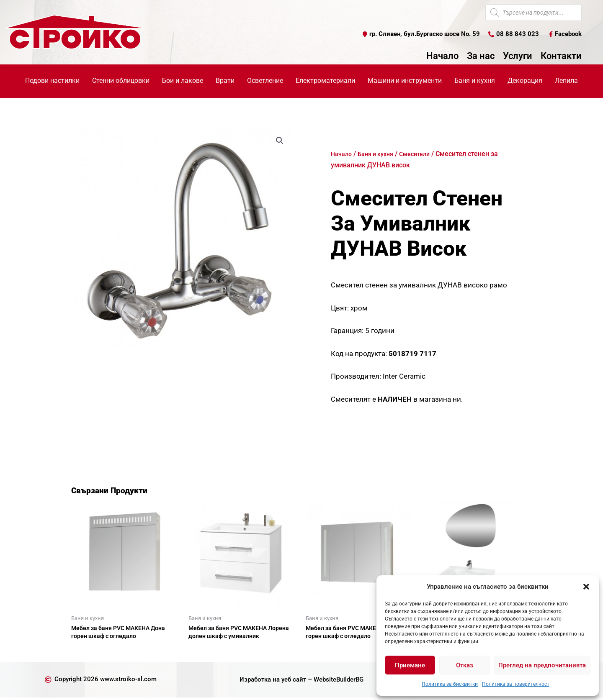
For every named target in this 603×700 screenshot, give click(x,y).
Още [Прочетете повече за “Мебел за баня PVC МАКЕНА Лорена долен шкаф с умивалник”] (205, 652)
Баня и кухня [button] (475, 81)
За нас (481, 56)
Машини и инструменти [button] (405, 81)
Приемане (410, 665)
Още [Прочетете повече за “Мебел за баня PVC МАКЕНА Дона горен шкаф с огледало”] (88, 652)
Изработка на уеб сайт (270, 682)
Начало (442, 56)
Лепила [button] (566, 81)
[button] (586, 587)
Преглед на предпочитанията (542, 665)
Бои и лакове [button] (183, 81)
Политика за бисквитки (450, 684)
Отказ (465, 665)
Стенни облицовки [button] (121, 81)
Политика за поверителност (516, 684)
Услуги (518, 56)
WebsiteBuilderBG (341, 682)
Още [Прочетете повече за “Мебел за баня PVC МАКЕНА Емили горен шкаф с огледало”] (322, 652)
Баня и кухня (380, 154)
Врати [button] (225, 81)
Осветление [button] (265, 81)
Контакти (561, 56)
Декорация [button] (525, 81)
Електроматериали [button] (325, 81)
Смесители (424, 154)
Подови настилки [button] (52, 81)
